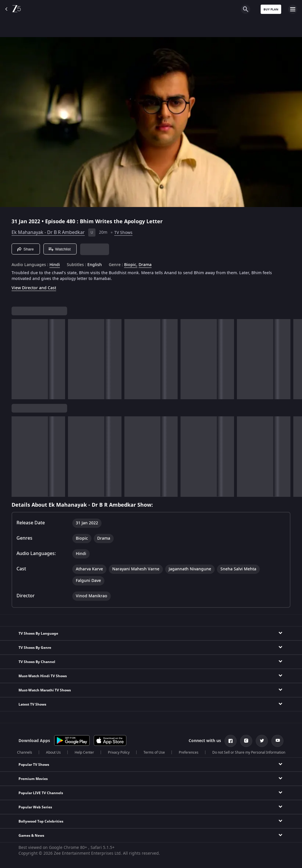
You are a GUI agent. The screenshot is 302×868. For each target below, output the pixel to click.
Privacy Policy (119, 752)
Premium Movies (33, 779)
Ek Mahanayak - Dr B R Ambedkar (48, 232)
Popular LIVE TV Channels (41, 793)
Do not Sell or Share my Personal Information (249, 752)
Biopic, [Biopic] (131, 265)
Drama (145, 265)
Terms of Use (154, 752)
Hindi (55, 265)
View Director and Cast (34, 288)
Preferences (189, 752)
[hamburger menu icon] (293, 9)
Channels (25, 752)
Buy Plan (271, 9)
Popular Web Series (35, 807)
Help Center (84, 752)
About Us (53, 752)
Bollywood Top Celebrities (41, 821)
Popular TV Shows (34, 765)
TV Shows (123, 233)
